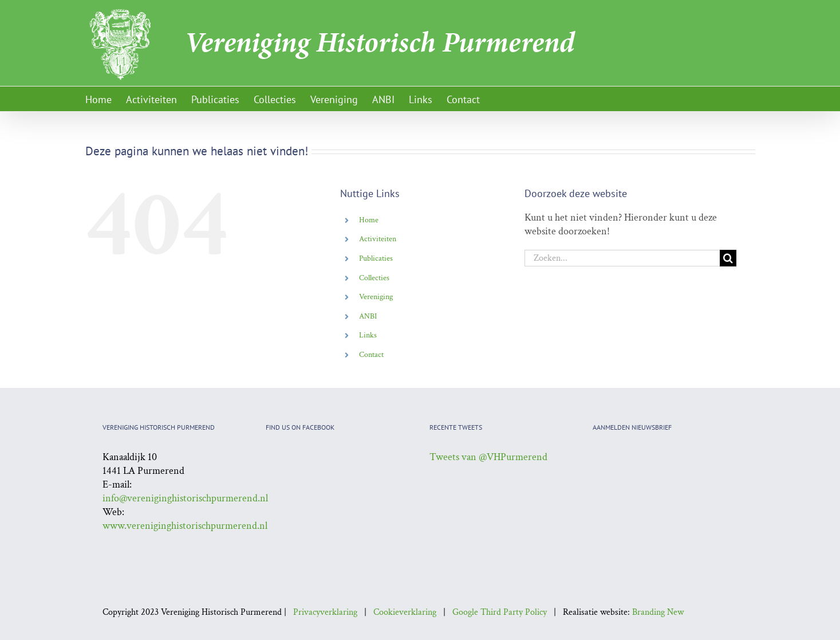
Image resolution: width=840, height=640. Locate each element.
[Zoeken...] (622, 258)
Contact (371, 355)
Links (368, 335)
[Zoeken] (728, 258)
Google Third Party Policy (500, 612)
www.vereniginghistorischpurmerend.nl (185, 526)
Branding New (658, 612)
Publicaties (376, 258)
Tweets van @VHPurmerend (488, 457)
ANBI (368, 316)
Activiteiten (378, 239)
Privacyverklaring (325, 612)
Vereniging (376, 297)
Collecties (374, 278)
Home (369, 220)
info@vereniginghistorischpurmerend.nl (185, 498)
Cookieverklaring (405, 612)
